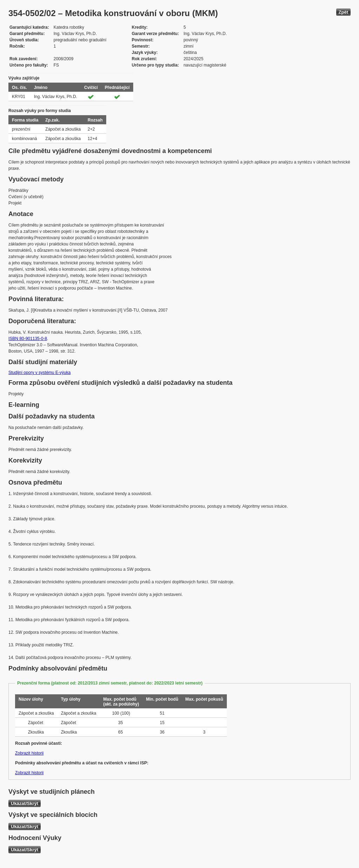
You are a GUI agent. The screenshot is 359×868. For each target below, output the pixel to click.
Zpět (343, 12)
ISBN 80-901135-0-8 (28, 339)
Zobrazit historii (29, 753)
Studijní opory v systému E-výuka (39, 373)
